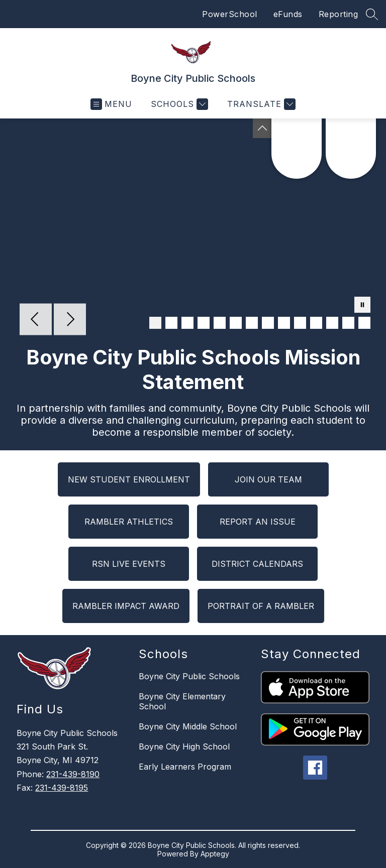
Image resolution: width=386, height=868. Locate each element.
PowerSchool (230, 14)
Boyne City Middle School (188, 726)
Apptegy (215, 854)
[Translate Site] (260, 104)
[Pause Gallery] (362, 306)
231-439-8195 (62, 788)
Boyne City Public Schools (189, 676)
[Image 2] (171, 323)
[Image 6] (236, 323)
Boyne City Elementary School (182, 701)
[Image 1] (155, 323)
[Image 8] (268, 323)
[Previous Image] (36, 320)
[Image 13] (348, 323)
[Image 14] (364, 323)
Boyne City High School (184, 747)
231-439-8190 (73, 774)
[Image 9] (284, 323)
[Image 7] (252, 323)
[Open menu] (111, 104)
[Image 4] (204, 323)
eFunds (288, 14)
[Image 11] (316, 323)
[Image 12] (332, 323)
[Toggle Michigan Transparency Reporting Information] (262, 128)
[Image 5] (220, 323)
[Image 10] (300, 323)
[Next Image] (70, 320)
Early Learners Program (185, 767)
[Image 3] (187, 323)
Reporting (339, 14)
